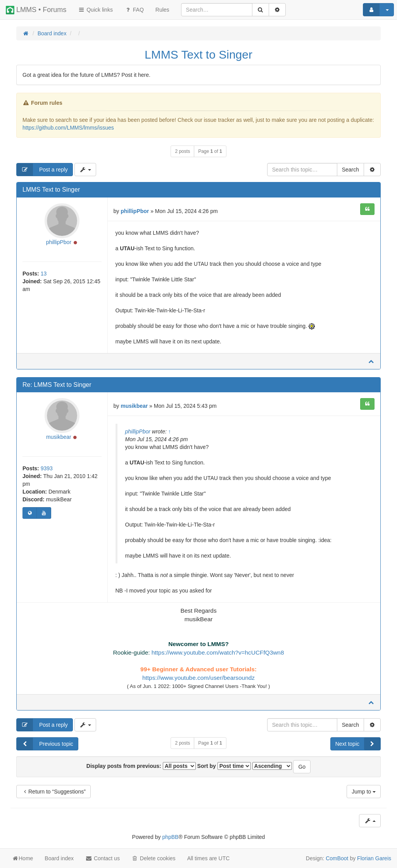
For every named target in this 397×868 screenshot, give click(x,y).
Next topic (358, 744)
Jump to (364, 792)
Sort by (224, 766)
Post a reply (42, 170)
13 (44, 274)
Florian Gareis (374, 858)
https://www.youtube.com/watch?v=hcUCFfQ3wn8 (218, 652)
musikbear (59, 437)
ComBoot (337, 858)
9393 (47, 468)
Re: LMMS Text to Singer (57, 385)
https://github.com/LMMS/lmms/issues (68, 128)
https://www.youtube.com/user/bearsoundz (198, 678)
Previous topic (45, 744)
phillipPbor (59, 242)
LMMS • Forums (36, 10)
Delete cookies (154, 858)
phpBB (170, 837)
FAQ (134, 10)
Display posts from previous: (141, 766)
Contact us (103, 858)
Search (350, 170)
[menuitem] (162, 10)
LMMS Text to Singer (198, 55)
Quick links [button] (95, 10)
